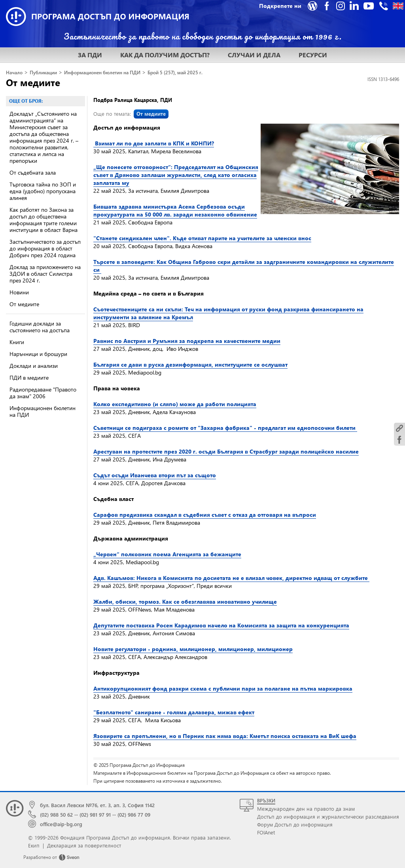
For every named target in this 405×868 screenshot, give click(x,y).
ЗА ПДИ (90, 55)
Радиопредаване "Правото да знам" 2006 (43, 393)
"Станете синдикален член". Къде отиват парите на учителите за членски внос (202, 238)
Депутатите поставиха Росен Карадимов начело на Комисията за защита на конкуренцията (221, 625)
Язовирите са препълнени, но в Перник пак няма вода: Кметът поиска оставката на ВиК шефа (225, 736)
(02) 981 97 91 (95, 814)
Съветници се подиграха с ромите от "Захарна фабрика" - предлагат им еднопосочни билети (225, 428)
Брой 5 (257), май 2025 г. (175, 72)
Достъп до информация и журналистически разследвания (328, 816)
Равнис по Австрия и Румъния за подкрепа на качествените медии (187, 341)
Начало (14, 72)
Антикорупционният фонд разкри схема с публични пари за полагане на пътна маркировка (223, 688)
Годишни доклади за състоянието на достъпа (40, 327)
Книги (17, 342)
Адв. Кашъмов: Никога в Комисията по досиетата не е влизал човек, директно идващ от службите (231, 578)
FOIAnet (266, 832)
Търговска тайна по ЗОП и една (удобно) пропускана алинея (43, 191)
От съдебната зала (33, 172)
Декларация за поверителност (84, 845)
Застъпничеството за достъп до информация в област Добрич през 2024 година (45, 248)
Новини (19, 292)
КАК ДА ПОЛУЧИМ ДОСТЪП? (165, 55)
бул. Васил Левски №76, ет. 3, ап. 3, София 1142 (97, 805)
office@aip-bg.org (61, 824)
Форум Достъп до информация (295, 824)
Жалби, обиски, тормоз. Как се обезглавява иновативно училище (185, 602)
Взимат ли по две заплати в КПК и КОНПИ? (154, 143)
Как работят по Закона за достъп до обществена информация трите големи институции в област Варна (44, 220)
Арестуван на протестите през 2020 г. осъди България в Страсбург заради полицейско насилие (226, 451)
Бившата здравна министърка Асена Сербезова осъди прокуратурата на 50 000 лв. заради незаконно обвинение (175, 210)
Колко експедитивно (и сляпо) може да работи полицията (175, 404)
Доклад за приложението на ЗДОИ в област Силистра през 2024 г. (45, 274)
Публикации (43, 72)
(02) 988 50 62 (56, 814)
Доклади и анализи (34, 366)
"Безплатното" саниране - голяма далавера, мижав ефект (174, 712)
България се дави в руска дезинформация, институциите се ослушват (190, 364)
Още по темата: (131, 114)
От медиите (33, 82)
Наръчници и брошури (38, 354)
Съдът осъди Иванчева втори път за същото (155, 475)
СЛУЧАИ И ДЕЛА (254, 55)
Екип (34, 845)
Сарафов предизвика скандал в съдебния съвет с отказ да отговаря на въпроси (205, 515)
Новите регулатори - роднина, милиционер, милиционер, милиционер (193, 649)
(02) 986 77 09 (134, 814)
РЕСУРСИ (313, 55)
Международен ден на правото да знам (306, 809)
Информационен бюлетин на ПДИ (102, 72)
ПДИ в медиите (29, 378)
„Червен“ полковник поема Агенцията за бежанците (167, 554)
